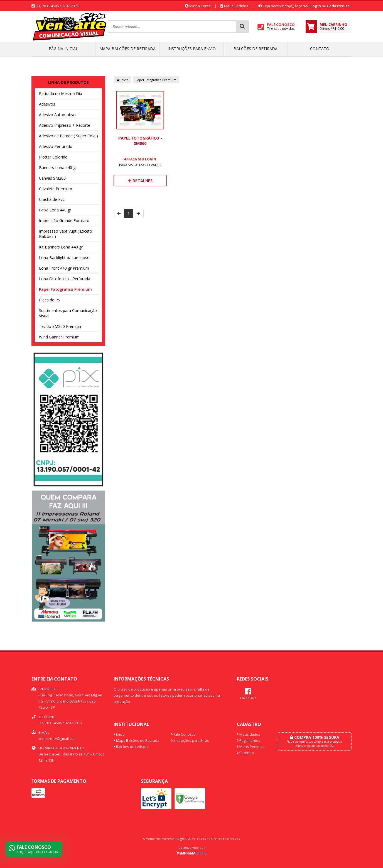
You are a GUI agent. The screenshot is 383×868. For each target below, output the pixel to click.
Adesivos (47, 104)
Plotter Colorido (53, 157)
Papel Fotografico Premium (65, 289)
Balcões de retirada (256, 49)
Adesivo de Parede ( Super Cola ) (68, 136)
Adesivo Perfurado (56, 146)
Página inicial (63, 49)
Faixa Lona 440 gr (55, 210)
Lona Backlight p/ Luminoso (64, 258)
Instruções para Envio (192, 49)
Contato (320, 49)
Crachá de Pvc (52, 199)
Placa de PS (50, 300)
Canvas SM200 (52, 178)
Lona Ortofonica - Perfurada (65, 279)
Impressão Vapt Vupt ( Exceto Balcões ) (66, 234)
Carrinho (245, 753)
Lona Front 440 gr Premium (64, 268)
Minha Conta (198, 6)
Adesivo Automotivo (57, 115)
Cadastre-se (338, 6)
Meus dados (249, 734)
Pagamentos (249, 741)
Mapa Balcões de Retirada (127, 49)
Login (316, 6)
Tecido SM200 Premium (61, 326)
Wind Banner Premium (59, 337)
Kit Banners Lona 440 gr (61, 247)
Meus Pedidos (234, 6)
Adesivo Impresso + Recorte (65, 125)
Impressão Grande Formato (64, 220)
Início (122, 80)
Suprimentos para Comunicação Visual (68, 313)
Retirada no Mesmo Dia (61, 93)
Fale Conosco (183, 734)
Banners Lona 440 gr (58, 168)
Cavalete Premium (56, 189)
